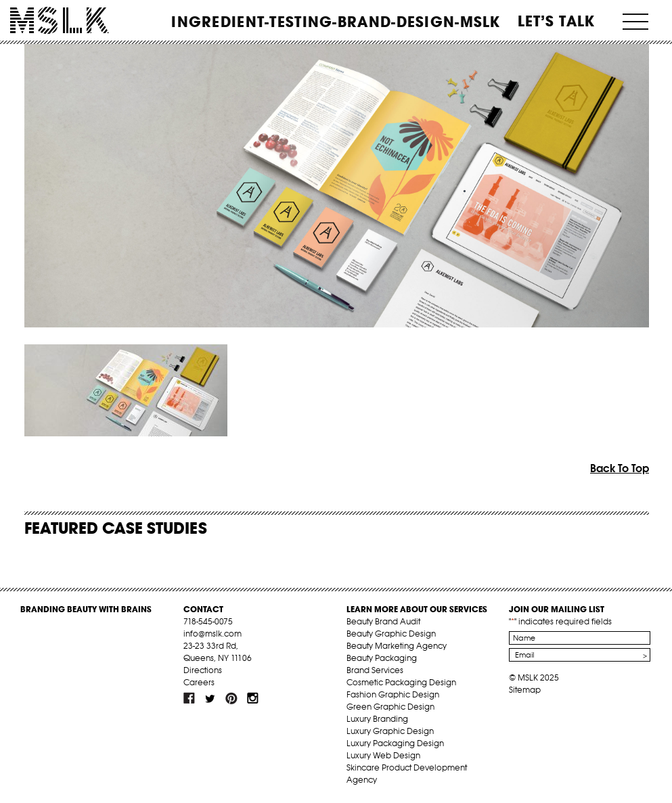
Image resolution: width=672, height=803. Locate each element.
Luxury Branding (377, 719)
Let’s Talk (557, 21)
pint (231, 698)
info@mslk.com (212, 634)
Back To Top (620, 468)
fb (189, 698)
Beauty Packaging (382, 658)
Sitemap (525, 690)
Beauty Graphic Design (391, 634)
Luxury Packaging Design (395, 743)
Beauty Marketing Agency (397, 646)
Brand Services (375, 670)
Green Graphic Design (390, 707)
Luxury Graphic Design (390, 731)
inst (252, 698)
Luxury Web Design (383, 755)
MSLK (60, 21)
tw (210, 698)
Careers (199, 682)
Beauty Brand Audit (383, 621)
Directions (203, 670)
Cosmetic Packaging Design (401, 682)
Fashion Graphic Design (393, 694)
